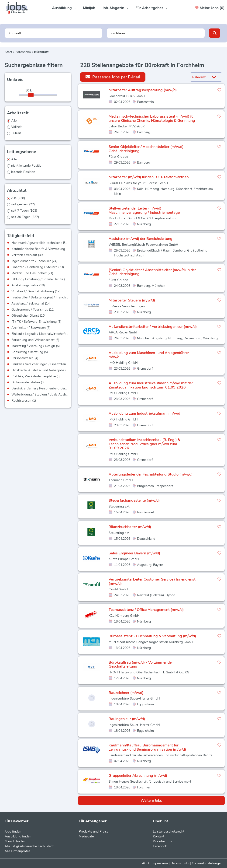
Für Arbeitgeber (151, 8)
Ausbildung (64, 8)
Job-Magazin (115, 8)
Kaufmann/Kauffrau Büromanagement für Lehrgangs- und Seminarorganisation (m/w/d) (147, 747)
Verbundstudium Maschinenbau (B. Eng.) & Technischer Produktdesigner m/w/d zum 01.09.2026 (144, 444)
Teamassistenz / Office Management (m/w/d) (146, 610)
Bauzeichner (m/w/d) (126, 693)
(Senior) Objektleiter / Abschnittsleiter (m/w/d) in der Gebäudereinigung (152, 272)
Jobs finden (13, 831)
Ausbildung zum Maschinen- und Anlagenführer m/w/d (149, 355)
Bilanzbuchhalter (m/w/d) (130, 527)
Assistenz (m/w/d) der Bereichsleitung (141, 239)
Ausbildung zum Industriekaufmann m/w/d (144, 413)
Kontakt (159, 836)
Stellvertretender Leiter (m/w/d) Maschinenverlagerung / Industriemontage (144, 210)
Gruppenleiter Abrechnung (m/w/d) (138, 776)
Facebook (160, 846)
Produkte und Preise (94, 831)
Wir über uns (162, 841)
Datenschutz (180, 863)
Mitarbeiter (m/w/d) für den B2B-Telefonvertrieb (149, 177)
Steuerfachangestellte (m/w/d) (134, 500)
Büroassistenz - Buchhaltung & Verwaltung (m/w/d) (152, 636)
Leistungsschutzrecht (169, 831)
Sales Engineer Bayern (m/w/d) (134, 553)
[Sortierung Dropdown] (215, 77)
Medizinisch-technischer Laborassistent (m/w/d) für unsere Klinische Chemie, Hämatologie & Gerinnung (152, 119)
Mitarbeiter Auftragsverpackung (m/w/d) (143, 90)
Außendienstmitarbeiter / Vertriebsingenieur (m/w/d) (153, 327)
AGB (145, 863)
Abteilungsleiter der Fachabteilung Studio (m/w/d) (151, 474)
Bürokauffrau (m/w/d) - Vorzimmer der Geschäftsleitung (141, 665)
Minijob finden (15, 841)
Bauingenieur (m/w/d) (127, 719)
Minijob (89, 8)
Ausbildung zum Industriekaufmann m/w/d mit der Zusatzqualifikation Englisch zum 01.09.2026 (151, 385)
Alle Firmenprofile (17, 851)
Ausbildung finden (18, 836)
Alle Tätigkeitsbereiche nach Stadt (29, 846)
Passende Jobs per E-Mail (113, 77)
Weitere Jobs (151, 801)
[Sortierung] (200, 77)
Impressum (160, 863)
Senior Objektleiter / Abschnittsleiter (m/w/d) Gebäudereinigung (146, 149)
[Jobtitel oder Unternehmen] (54, 33)
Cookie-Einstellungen (207, 863)
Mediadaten (87, 836)
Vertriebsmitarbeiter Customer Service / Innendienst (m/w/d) (152, 581)
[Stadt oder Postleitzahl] (156, 33)
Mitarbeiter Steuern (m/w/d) (132, 300)
